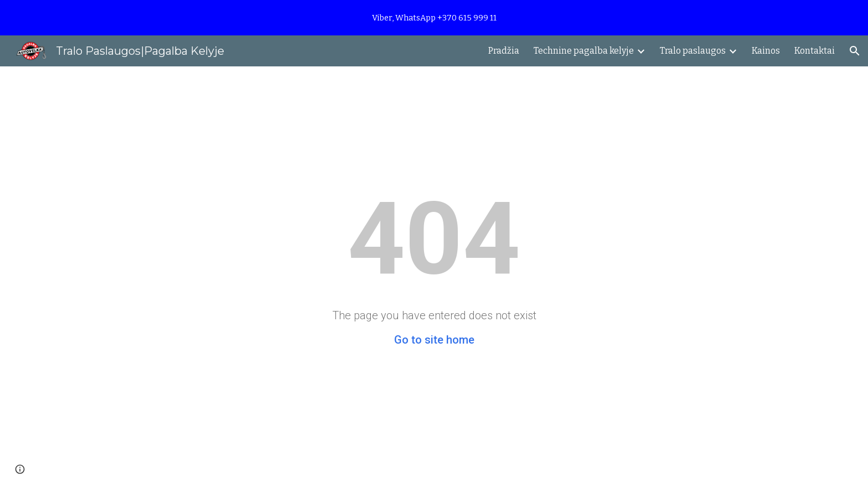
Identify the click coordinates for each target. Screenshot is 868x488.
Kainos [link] (766, 51)
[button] (855, 51)
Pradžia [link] (504, 51)
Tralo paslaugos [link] (693, 51)
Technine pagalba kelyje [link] (584, 51)
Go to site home (434, 340)
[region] (434, 18)
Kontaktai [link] (815, 51)
